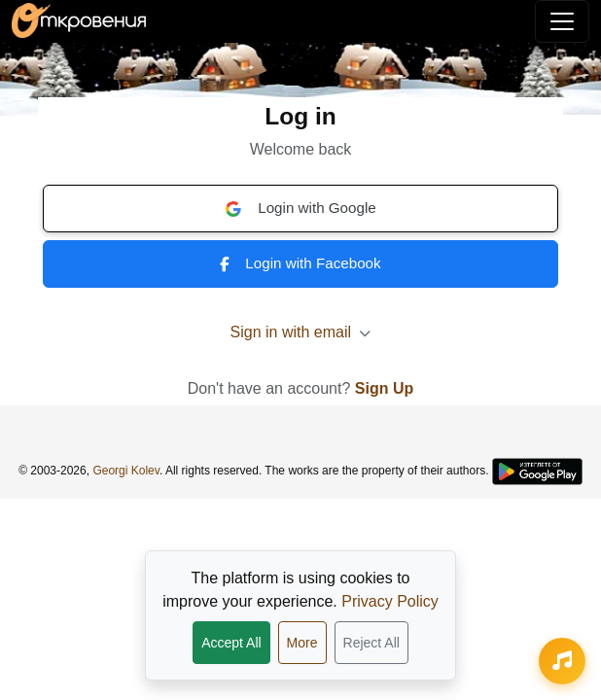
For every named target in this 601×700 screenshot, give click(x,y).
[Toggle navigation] (562, 21)
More (302, 643)
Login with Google (300, 208)
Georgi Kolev (125, 471)
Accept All (231, 643)
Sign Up (384, 388)
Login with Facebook (300, 263)
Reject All (371, 643)
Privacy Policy (390, 601)
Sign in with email (301, 332)
